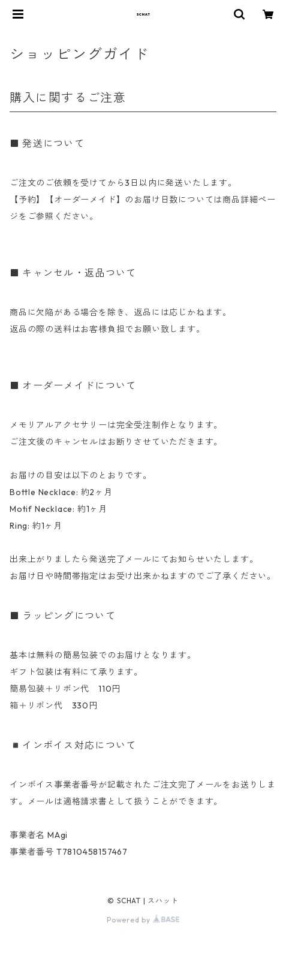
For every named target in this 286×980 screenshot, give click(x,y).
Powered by (143, 920)
